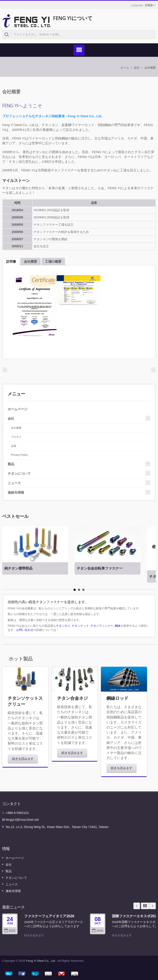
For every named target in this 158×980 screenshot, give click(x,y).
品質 (14, 446)
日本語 (149, 5)
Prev (137, 906)
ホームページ (18, 409)
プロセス (16, 437)
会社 (137, 68)
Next (153, 906)
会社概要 (150, 68)
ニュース (14, 483)
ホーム (125, 68)
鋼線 (118, 626)
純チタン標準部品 (18, 568)
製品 (11, 464)
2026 (10, 931)
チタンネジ (63, 626)
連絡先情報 (16, 492)
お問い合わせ (25, 630)
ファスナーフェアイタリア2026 (49, 916)
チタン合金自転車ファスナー (100, 568)
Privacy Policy (19, 455)
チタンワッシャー (102, 626)
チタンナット (80, 626)
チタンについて (19, 474)
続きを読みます (23, 759)
